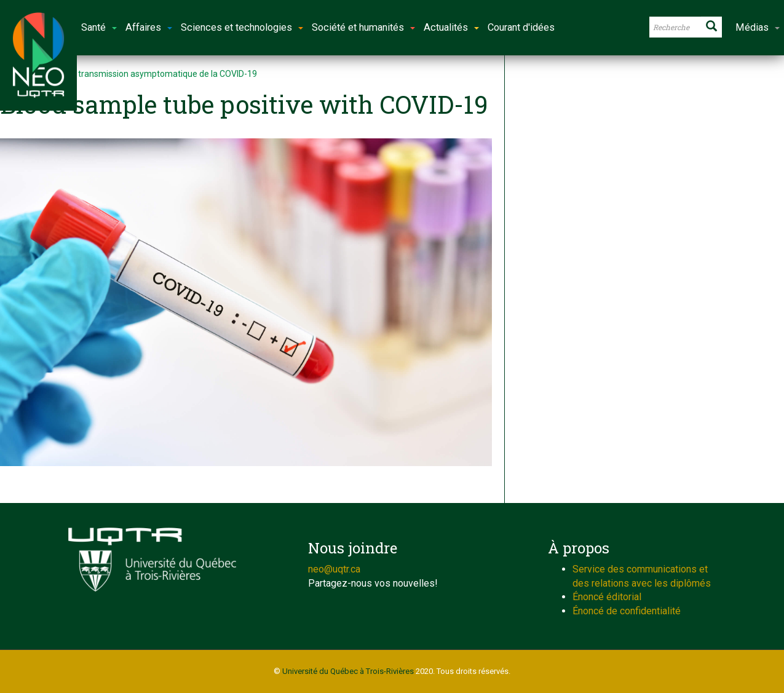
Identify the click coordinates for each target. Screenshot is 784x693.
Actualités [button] (451, 27)
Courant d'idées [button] (521, 27)
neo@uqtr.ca (334, 569)
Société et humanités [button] (363, 27)
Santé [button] (99, 27)
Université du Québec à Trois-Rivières (348, 671)
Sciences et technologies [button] (242, 27)
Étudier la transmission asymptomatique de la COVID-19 (148, 74)
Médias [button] (758, 27)
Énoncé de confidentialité (627, 611)
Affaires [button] (149, 27)
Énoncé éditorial (607, 597)
